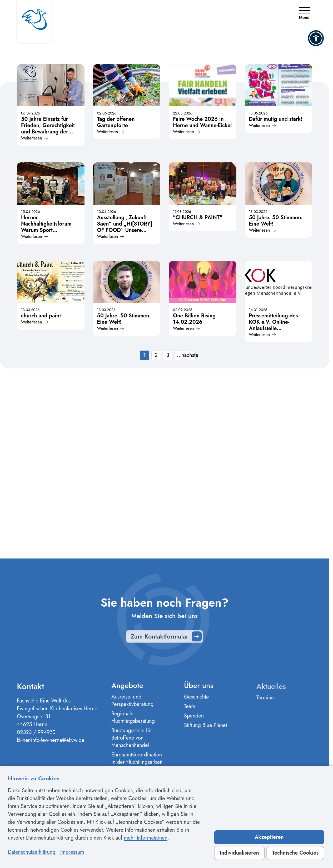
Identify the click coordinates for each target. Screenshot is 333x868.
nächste (191, 355)
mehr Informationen (146, 838)
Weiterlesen (35, 138)
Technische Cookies (295, 853)
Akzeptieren (269, 837)
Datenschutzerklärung (32, 852)
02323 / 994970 (36, 735)
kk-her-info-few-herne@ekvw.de (51, 743)
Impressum (72, 852)
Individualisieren (239, 853)
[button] (316, 38)
